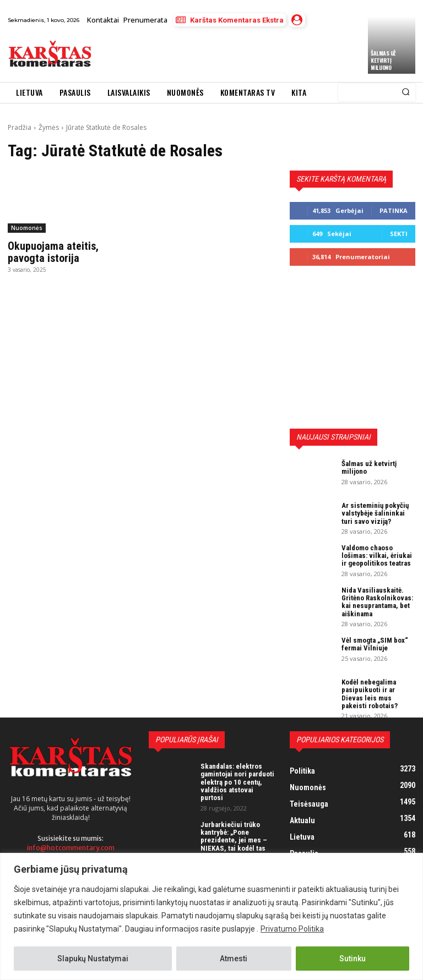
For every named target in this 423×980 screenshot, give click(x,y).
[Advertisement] (227, 54)
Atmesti (234, 959)
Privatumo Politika (292, 929)
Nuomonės (27, 228)
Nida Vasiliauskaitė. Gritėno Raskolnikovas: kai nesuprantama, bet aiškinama (377, 602)
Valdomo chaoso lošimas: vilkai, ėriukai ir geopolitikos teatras (377, 556)
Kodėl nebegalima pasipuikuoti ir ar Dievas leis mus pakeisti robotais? (370, 694)
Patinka (394, 210)
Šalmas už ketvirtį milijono (383, 60)
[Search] (406, 92)
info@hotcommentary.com (71, 848)
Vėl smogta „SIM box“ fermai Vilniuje (375, 644)
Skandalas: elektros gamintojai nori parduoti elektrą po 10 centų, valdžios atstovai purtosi (237, 782)
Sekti (399, 234)
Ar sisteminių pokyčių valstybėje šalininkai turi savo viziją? (375, 513)
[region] (211, 916)
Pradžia (20, 127)
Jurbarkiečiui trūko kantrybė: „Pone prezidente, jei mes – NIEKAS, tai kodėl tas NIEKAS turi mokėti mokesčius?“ (234, 844)
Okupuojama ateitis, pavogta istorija (53, 252)
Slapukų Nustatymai (93, 959)
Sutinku (352, 959)
